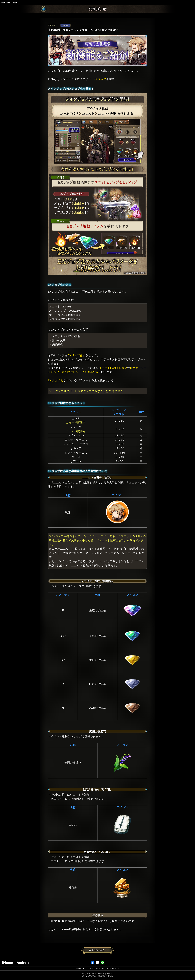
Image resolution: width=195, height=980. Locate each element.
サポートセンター (113, 968)
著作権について (81, 968)
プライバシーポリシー (97, 968)
